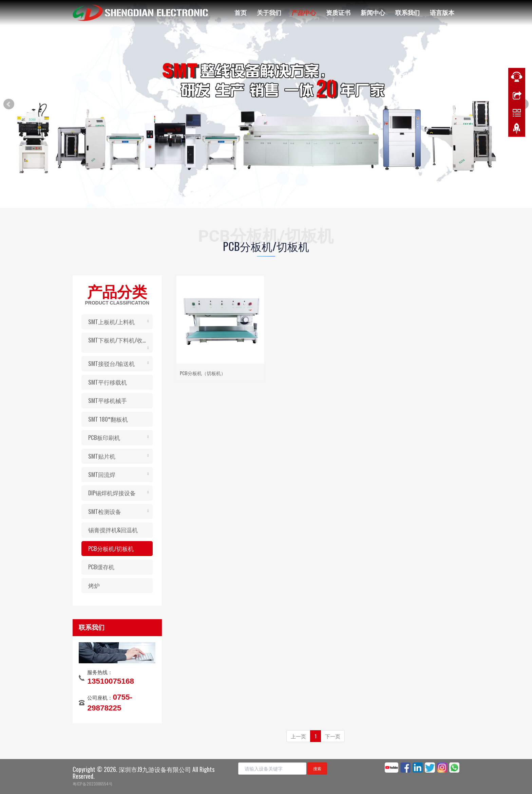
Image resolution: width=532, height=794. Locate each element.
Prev (9, 104)
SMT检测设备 (105, 511)
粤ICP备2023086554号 (93, 784)
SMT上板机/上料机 (111, 322)
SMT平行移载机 (108, 382)
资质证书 (338, 12)
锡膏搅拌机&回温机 (113, 530)
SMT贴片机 (102, 456)
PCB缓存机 (101, 567)
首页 (241, 12)
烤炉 (94, 585)
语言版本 (442, 12)
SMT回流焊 (102, 474)
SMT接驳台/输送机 (111, 363)
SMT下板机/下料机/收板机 (120, 340)
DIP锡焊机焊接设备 (112, 493)
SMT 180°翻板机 (108, 419)
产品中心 (304, 12)
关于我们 (269, 12)
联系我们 (407, 12)
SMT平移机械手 (108, 400)
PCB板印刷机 (104, 437)
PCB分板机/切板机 (111, 548)
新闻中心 (373, 12)
